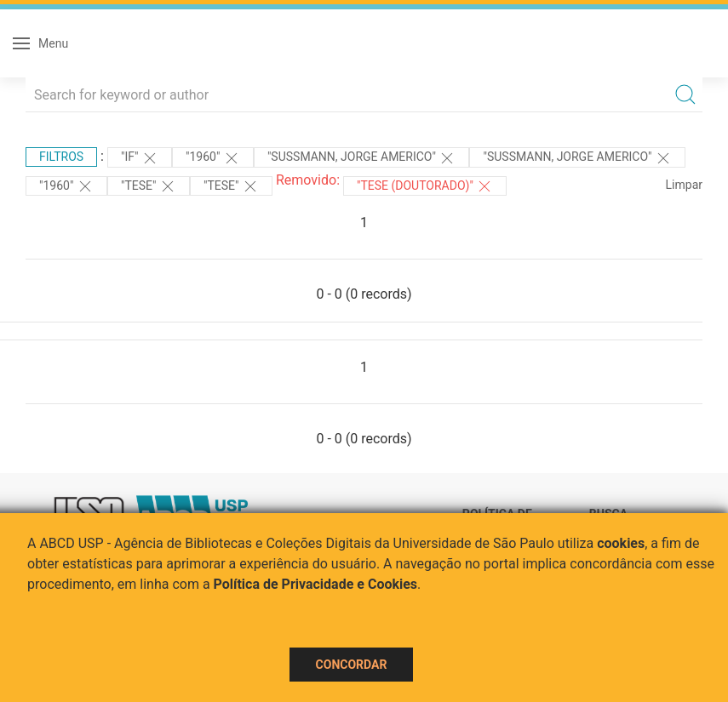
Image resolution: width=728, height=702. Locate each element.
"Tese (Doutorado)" (425, 186)
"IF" (140, 158)
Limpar (684, 185)
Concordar (352, 665)
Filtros (61, 157)
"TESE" (149, 186)
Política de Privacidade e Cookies (316, 584)
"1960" (213, 158)
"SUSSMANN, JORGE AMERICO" (362, 158)
